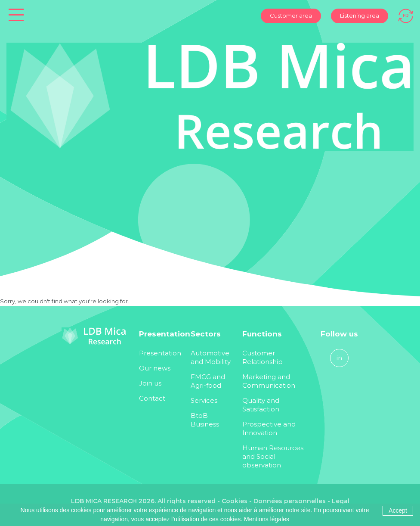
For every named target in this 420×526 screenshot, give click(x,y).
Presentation (160, 353)
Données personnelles (290, 501)
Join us (150, 383)
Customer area (291, 16)
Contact (152, 398)
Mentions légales (267, 519)
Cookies (235, 501)
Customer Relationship (262, 357)
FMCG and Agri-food (208, 381)
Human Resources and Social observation (273, 456)
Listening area (360, 16)
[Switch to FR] (406, 15)
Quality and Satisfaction (261, 405)
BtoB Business (205, 420)
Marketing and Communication (269, 381)
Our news (155, 368)
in (339, 358)
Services (204, 400)
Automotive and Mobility (211, 357)
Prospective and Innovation (269, 428)
